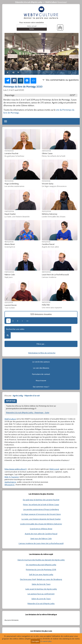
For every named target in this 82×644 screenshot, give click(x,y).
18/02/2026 (9, 242)
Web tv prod (54, 469)
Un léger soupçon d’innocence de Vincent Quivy (41, 514)
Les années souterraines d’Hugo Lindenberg (41, 509)
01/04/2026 (9, 151)
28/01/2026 (46, 272)
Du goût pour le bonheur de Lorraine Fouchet (41, 500)
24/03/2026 (46, 151)
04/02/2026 (9, 272)
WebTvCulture (51, 2)
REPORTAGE (11, 401)
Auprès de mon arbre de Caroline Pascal (41, 534)
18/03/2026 (9, 181)
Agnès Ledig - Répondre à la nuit (26, 396)
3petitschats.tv (10, 482)
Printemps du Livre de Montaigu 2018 (41, 569)
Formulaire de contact (41, 374)
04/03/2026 (9, 211)
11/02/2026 (46, 242)
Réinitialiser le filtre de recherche (42, 353)
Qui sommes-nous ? (41, 387)
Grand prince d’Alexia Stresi (41, 529)
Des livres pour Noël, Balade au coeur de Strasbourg (41, 579)
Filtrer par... (41, 344)
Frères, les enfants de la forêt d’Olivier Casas (41, 504)
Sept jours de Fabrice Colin (41, 538)
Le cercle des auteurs (41, 362)
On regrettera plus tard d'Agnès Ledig (41, 565)
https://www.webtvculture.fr (16, 469)
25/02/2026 (46, 211)
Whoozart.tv (9, 485)
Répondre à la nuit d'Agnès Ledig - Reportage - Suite (28, 412)
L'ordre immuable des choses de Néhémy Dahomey (41, 524)
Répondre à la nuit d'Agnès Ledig (29, 2)
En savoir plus (46, 641)
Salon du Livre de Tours (41, 599)
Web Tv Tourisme (12, 477)
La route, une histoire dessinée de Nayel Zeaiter (41, 519)
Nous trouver (41, 380)
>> (27, 321)
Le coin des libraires (41, 368)
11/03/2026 (46, 181)
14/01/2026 (46, 302)
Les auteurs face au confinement (41, 594)
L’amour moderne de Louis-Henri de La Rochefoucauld (41, 543)
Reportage (62, 2)
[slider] (39, 72)
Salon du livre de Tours (41, 584)
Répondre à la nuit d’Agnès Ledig (41, 603)
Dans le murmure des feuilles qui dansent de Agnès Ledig (41, 560)
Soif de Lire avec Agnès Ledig (41, 574)
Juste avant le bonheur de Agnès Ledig (41, 589)
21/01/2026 (9, 302)
